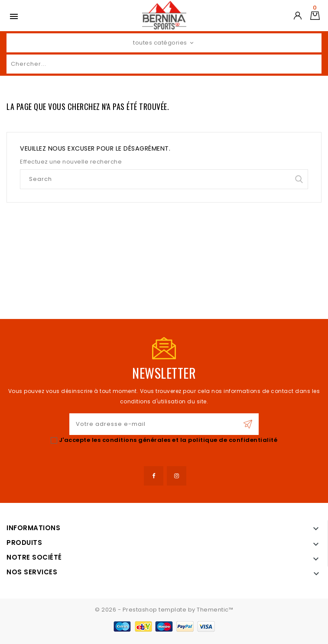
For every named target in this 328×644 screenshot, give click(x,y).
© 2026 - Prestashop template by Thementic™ (164, 610)
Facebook (154, 476)
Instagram (177, 476)
